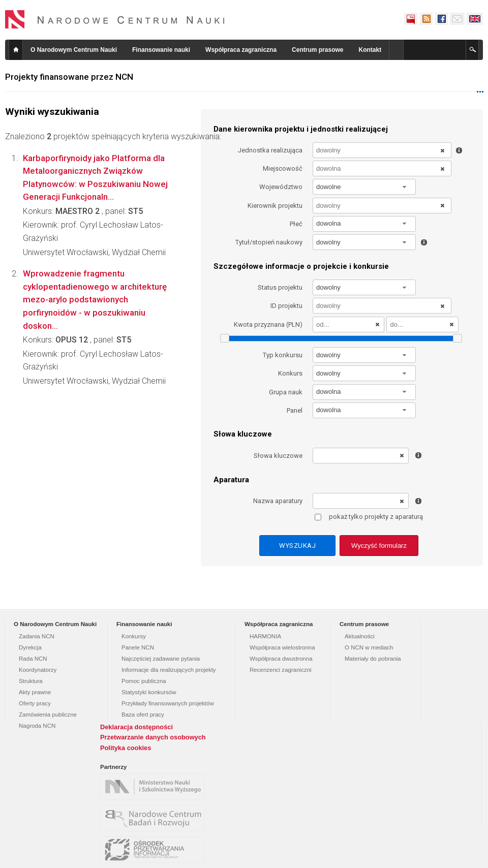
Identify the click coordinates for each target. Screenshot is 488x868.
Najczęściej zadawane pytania (161, 659)
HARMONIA (265, 636)
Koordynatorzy (38, 670)
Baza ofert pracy (143, 715)
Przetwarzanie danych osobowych (153, 737)
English (475, 19)
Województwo (281, 187)
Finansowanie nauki (161, 50)
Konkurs (290, 373)
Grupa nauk (286, 392)
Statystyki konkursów (149, 692)
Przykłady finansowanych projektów (168, 703)
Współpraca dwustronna (281, 659)
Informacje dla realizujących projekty (169, 670)
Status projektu (280, 287)
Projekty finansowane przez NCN (69, 77)
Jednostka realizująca (270, 150)
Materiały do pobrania (373, 659)
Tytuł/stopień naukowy (269, 242)
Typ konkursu (283, 355)
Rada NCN (33, 659)
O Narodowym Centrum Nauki (74, 50)
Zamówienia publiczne (48, 715)
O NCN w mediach (369, 647)
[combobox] (364, 187)
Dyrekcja (30, 647)
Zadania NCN (37, 636)
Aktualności (360, 636)
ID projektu (286, 306)
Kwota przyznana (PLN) (268, 324)
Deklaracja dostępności (136, 727)
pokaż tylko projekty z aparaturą (369, 517)
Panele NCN (138, 647)
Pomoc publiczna (144, 681)
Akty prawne (35, 692)
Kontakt (370, 50)
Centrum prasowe (317, 50)
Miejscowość (283, 168)
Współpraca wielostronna (282, 647)
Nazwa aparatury (278, 501)
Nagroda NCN (37, 726)
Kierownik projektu (275, 206)
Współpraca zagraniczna (241, 50)
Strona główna (16, 50)
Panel (295, 410)
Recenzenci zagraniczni (281, 670)
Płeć (296, 224)
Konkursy (134, 636)
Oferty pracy (35, 703)
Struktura (31, 681)
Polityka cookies (126, 748)
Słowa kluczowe (278, 456)
